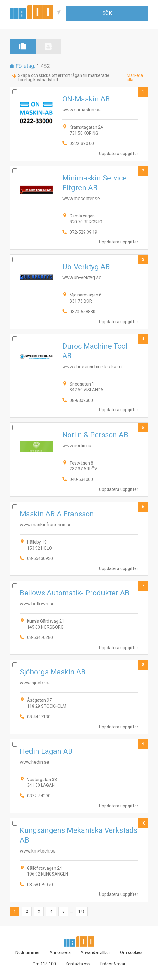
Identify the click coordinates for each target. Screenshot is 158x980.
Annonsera (60, 952)
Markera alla (135, 78)
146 (82, 912)
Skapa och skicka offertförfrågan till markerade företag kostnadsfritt (64, 78)
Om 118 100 (44, 964)
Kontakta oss (78, 964)
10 (143, 823)
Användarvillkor (95, 952)
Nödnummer (28, 952)
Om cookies (131, 952)
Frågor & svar (113, 964)
